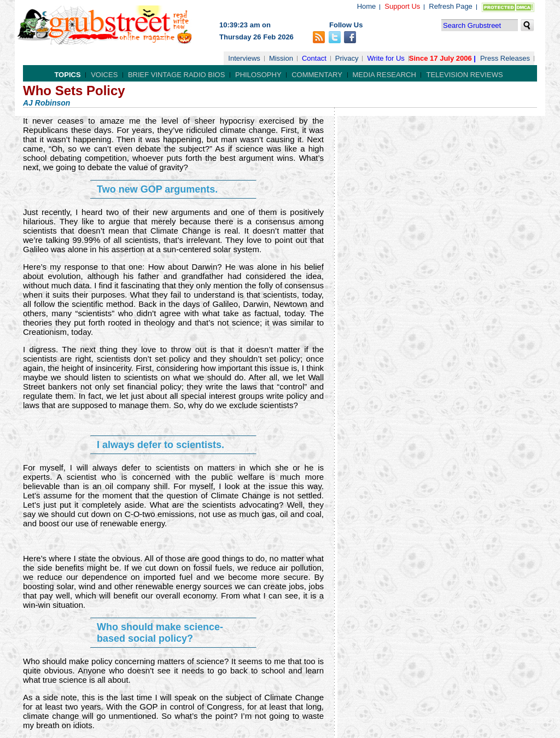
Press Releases (505, 58)
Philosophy (258, 75)
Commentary (317, 75)
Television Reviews (464, 75)
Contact (314, 58)
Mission (281, 58)
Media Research (384, 75)
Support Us (402, 6)
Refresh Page (451, 6)
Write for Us (386, 58)
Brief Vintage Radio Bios (176, 75)
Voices (104, 75)
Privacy (347, 58)
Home (367, 6)
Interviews (244, 58)
